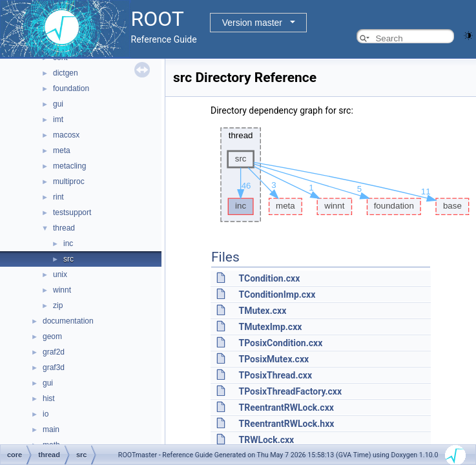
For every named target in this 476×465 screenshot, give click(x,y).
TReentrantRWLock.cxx (286, 408)
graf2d (54, 352)
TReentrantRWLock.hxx (286, 424)
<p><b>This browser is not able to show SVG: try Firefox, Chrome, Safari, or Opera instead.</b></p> (342, 175)
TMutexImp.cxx (270, 327)
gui (58, 104)
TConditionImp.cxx (277, 294)
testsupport (72, 212)
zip (58, 305)
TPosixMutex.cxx (274, 359)
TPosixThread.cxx (275, 375)
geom (52, 336)
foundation (71, 88)
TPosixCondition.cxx (280, 343)
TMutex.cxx (262, 311)
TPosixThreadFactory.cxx (290, 391)
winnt (62, 290)
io (46, 414)
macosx (66, 135)
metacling (69, 166)
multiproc (69, 181)
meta (62, 150)
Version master (252, 23)
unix (60, 274)
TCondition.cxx (269, 278)
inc (68, 243)
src (68, 259)
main (51, 429)
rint (58, 197)
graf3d (54, 367)
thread (64, 228)
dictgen (66, 73)
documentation (68, 321)
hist (49, 398)
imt (58, 119)
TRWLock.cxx (266, 440)
